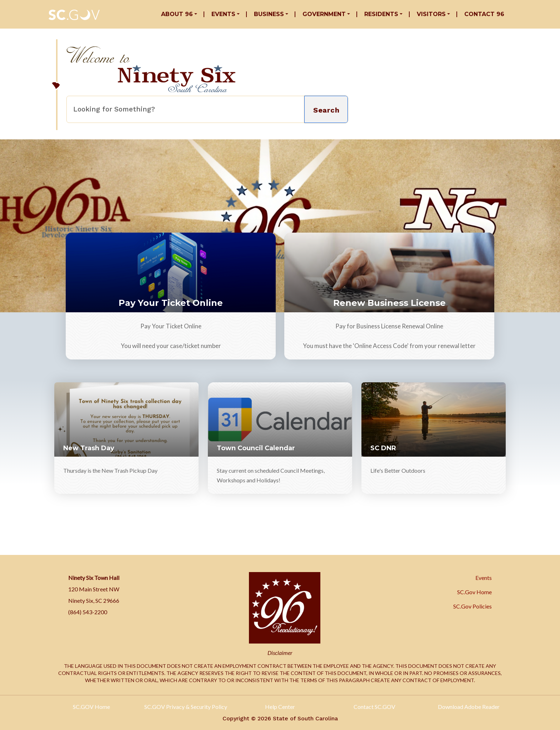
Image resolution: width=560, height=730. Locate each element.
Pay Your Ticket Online (171, 303)
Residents (381, 14)
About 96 (177, 14)
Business (269, 14)
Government (324, 14)
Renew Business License (389, 303)
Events (223, 14)
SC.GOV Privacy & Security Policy (186, 707)
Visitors (431, 14)
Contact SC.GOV (374, 707)
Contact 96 (484, 14)
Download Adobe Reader (469, 707)
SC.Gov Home (474, 592)
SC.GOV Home (91, 707)
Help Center (280, 707)
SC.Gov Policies (472, 606)
